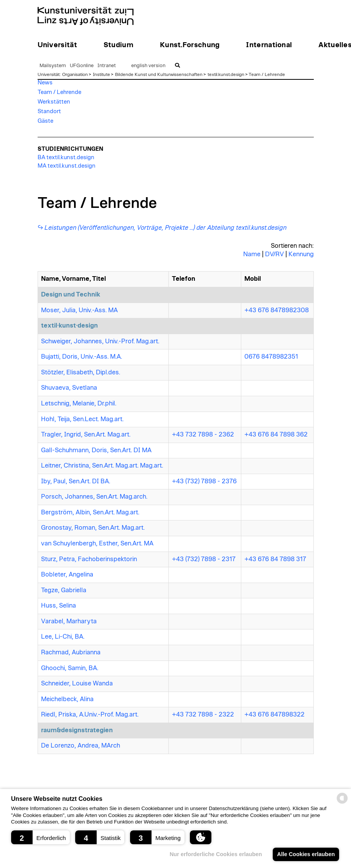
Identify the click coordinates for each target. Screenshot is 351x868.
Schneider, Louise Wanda (77, 684)
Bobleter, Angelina (67, 575)
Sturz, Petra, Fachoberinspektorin (89, 559)
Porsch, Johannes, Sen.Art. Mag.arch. (94, 497)
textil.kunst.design (226, 74)
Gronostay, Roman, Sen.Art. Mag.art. (93, 528)
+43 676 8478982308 (277, 310)
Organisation (75, 74)
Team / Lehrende (267, 74)
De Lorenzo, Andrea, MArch (81, 746)
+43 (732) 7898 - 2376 (204, 481)
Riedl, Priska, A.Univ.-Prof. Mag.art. (90, 715)
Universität (49, 74)
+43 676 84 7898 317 (275, 559)
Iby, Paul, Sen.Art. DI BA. (76, 481)
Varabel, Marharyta (69, 621)
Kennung (301, 254)
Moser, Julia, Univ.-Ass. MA (79, 310)
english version (148, 66)
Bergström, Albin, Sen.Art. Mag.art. (90, 512)
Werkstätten (54, 102)
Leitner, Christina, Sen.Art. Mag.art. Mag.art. (102, 466)
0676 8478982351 (271, 357)
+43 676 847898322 (274, 715)
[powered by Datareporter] (342, 803)
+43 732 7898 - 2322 (203, 715)
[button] (40, 837)
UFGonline (82, 66)
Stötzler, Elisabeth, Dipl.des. (81, 372)
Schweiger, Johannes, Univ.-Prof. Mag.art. (100, 341)
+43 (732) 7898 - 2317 (204, 559)
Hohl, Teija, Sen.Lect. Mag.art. (82, 419)
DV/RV (274, 254)
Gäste (45, 121)
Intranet (107, 66)
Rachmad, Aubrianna (71, 652)
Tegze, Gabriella (64, 590)
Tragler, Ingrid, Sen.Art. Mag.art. (86, 435)
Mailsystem (53, 66)
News (45, 83)
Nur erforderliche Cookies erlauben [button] (216, 854)
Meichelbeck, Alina (67, 699)
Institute (101, 74)
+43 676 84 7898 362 (276, 435)
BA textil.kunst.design (66, 157)
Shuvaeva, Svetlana (69, 388)
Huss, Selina (58, 606)
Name (252, 254)
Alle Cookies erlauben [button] (306, 854)
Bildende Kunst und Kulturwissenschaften (159, 74)
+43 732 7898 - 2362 (203, 435)
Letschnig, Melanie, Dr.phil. (79, 404)
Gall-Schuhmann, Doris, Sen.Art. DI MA (96, 450)
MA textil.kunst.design (67, 166)
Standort (49, 111)
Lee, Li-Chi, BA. (63, 637)
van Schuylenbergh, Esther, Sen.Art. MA (97, 544)
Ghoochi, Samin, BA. (70, 668)
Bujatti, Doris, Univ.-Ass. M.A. (82, 357)
